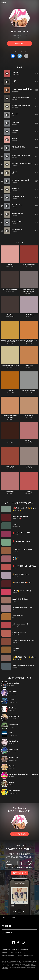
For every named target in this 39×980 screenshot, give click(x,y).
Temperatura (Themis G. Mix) (10, 365)
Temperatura (29, 416)
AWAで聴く (19, 43)
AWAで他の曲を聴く (19, 834)
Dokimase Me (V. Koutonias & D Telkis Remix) (10, 341)
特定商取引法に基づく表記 (26, 956)
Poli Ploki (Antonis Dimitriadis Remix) (29, 291)
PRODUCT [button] (6, 926)
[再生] (7, 74)
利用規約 (4, 953)
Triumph (29, 466)
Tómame (29, 491)
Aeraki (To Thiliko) (29, 315)
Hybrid (10, 265)
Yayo (10, 441)
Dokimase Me (29, 365)
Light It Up (10, 390)
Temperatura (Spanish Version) (10, 417)
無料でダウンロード (19, 873)
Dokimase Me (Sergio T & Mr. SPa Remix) (29, 341)
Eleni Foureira (12, 917)
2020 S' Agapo (29, 441)
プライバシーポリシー (17, 953)
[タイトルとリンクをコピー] (26, 56)
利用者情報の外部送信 (8, 956)
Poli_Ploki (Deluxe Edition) (10, 290)
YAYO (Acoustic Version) (29, 390)
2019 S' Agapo (10, 491)
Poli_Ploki (10, 315)
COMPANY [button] (7, 933)
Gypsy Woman (10, 466)
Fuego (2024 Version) (29, 265)
